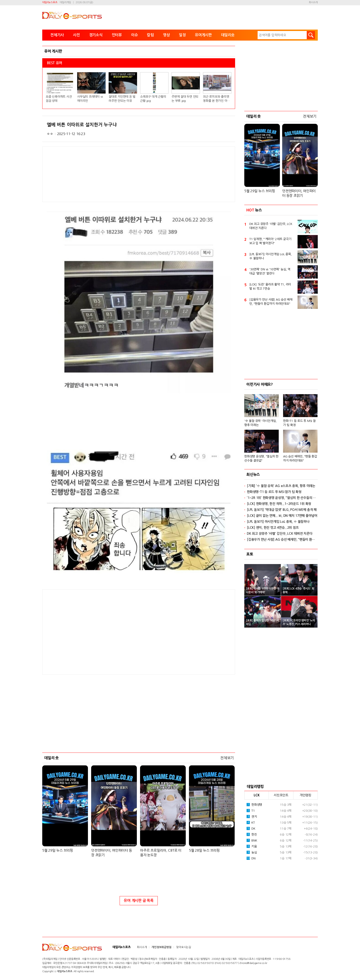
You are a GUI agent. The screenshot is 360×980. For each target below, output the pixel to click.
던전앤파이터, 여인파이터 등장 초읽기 (111, 853)
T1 (251, 811)
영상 (166, 35)
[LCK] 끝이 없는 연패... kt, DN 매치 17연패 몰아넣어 (282, 516)
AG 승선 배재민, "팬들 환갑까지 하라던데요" (300, 458)
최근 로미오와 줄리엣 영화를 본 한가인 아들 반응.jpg (216, 99)
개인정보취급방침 (161, 947)
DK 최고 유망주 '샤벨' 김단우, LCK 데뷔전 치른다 (271, 226)
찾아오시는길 (184, 947)
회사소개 (313, 2)
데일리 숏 (52, 758)
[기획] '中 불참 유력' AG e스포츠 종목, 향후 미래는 (281, 486)
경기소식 (96, 35)
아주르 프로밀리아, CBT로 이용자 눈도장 (161, 853)
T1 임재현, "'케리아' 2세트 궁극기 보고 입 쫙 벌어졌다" (270, 241)
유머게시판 (203, 35)
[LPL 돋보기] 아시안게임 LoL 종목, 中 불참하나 (270, 256)
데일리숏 (228, 35)
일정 (182, 35)
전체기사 (57, 35)
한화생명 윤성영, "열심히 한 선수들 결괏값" (261, 458)
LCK (257, 795)
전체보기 (227, 758)
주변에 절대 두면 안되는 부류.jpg (185, 99)
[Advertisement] (102, 631)
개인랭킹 (305, 795)
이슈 (135, 35)
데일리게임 (65, 2)
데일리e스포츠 (50, 2)
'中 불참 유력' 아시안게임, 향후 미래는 (260, 423)
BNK (252, 840)
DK (251, 828)
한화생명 (254, 805)
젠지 (252, 817)
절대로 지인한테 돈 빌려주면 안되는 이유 (122, 99)
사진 (76, 35)
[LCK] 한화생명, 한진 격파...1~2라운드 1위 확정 (279, 504)
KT (251, 822)
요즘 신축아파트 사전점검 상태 (59, 99)
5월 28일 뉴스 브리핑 (204, 850)
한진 (252, 834)
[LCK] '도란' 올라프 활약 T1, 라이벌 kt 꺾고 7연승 (270, 287)
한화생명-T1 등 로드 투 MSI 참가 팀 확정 (274, 492)
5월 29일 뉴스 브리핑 (58, 850)
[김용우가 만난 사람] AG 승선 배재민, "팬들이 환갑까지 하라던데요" (271, 302)
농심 (252, 852)
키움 (252, 846)
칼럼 (150, 35)
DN (251, 858)
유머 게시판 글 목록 (139, 901)
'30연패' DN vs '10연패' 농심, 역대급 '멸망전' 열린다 (270, 271)
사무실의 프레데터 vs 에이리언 (90, 99)
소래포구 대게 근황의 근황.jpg (153, 99)
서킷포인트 (281, 795)
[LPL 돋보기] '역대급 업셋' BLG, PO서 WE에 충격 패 (282, 510)
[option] (281, 426)
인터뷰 (117, 35)
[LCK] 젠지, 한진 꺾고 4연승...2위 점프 (273, 528)
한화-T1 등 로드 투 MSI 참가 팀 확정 (299, 423)
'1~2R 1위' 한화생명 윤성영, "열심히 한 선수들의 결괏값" (282, 498)
